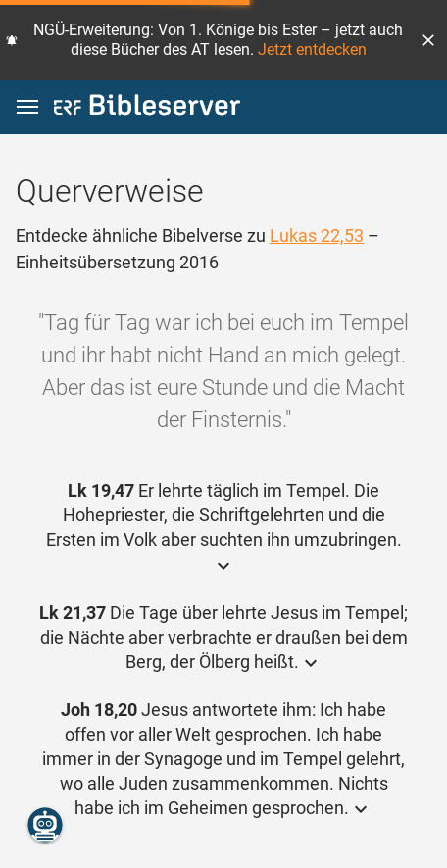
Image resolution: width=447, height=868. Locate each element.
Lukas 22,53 (317, 236)
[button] (428, 40)
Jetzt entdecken (312, 49)
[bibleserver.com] (147, 108)
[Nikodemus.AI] (45, 825)
